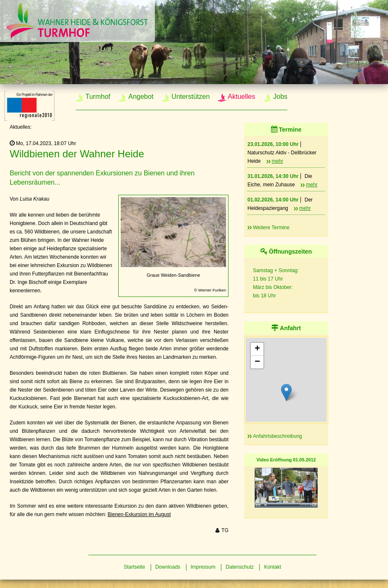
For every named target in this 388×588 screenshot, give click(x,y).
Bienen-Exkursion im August (139, 514)
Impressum (203, 567)
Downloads (168, 567)
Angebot (141, 97)
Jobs (280, 97)
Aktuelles (241, 97)
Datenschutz (240, 567)
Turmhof (98, 97)
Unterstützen (191, 97)
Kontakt (272, 567)
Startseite (134, 567)
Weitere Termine (271, 228)
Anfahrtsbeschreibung (278, 436)
